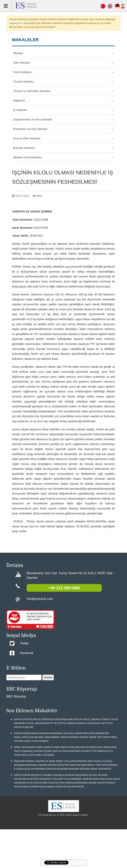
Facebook (27, 653)
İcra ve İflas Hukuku (64, 138)
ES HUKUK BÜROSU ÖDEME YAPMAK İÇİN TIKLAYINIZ (39, 616)
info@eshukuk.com (40, 599)
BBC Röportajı (16, 696)
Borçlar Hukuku (64, 148)
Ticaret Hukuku (64, 82)
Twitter (24, 643)
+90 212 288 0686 (64, 588)
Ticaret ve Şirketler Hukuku (64, 91)
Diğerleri (64, 101)
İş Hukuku (64, 110)
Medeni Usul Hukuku (64, 157)
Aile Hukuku (64, 63)
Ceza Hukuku (64, 72)
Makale (64, 53)
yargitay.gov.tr (16, 23)
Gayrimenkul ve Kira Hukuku (64, 119)
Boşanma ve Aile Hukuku (64, 129)
